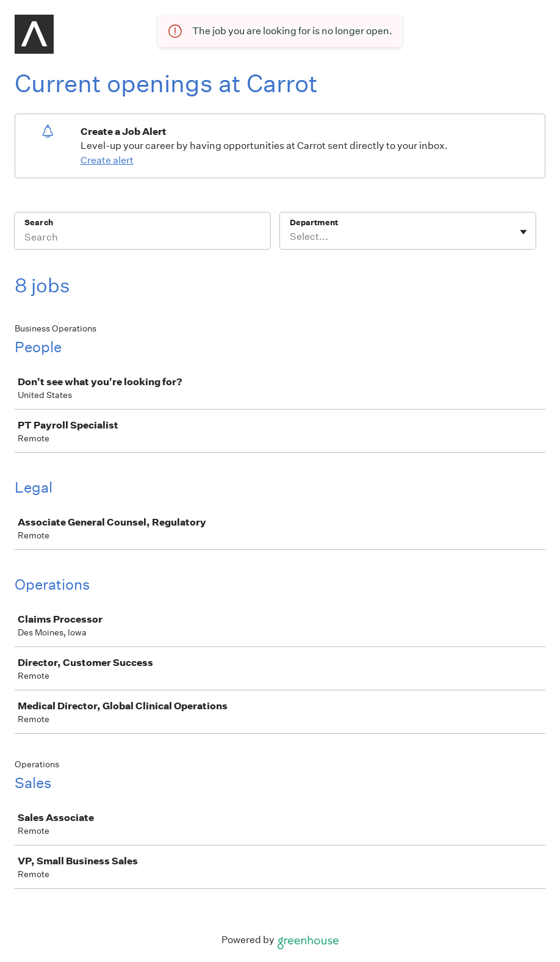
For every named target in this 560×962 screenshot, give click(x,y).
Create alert (107, 160)
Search (39, 222)
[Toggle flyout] (523, 232)
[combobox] (291, 237)
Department (314, 222)
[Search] (142, 239)
